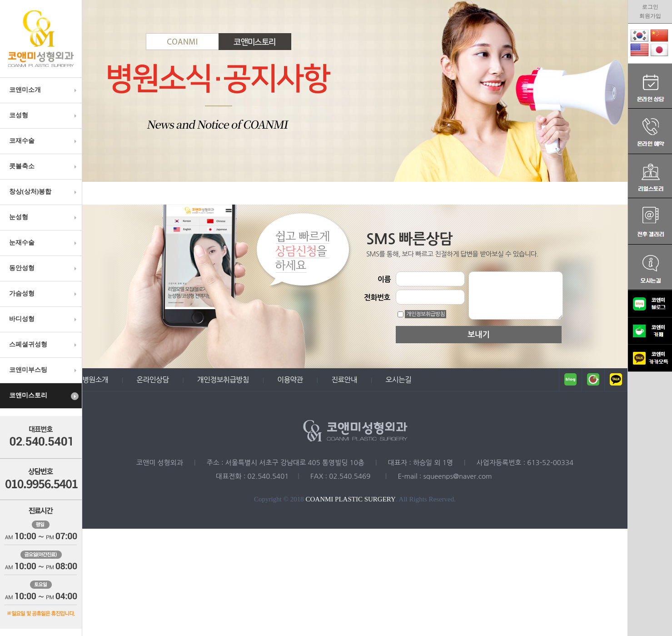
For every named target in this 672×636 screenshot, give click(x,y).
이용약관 (290, 380)
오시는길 (398, 380)
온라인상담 (152, 380)
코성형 (44, 115)
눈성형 (44, 217)
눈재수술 (44, 243)
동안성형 (44, 268)
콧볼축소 (44, 166)
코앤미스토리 (44, 396)
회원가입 (650, 16)
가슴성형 (44, 294)
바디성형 (44, 319)
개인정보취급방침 (426, 314)
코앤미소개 (44, 90)
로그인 (650, 7)
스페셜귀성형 (44, 345)
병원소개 (95, 380)
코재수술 (44, 141)
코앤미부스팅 (44, 370)
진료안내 (344, 380)
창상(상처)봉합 (44, 192)
